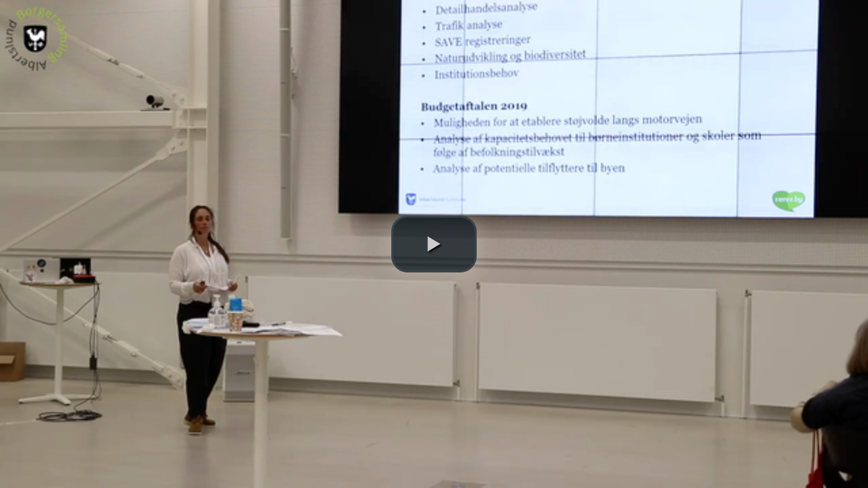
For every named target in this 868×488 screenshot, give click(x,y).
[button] (434, 244)
